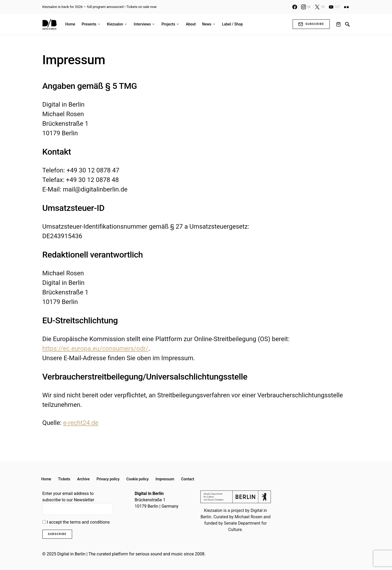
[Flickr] (346, 7)
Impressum (165, 479)
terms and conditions (90, 522)
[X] (320, 7)
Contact (188, 479)
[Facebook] (295, 7)
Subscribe (311, 24)
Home (46, 479)
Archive (83, 479)
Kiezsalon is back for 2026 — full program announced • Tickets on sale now (100, 7)
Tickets (64, 479)
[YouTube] (334, 7)
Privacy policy (108, 479)
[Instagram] (306, 7)
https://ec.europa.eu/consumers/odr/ (95, 349)
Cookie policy (138, 479)
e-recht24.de (81, 423)
